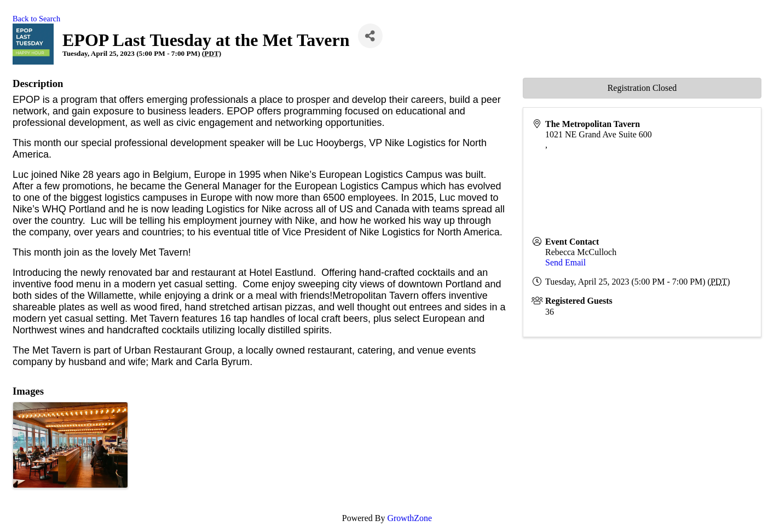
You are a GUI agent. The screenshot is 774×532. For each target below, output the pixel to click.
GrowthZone (409, 518)
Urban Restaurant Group (178, 350)
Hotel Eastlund (281, 273)
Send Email (565, 262)
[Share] (370, 36)
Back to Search (36, 19)
